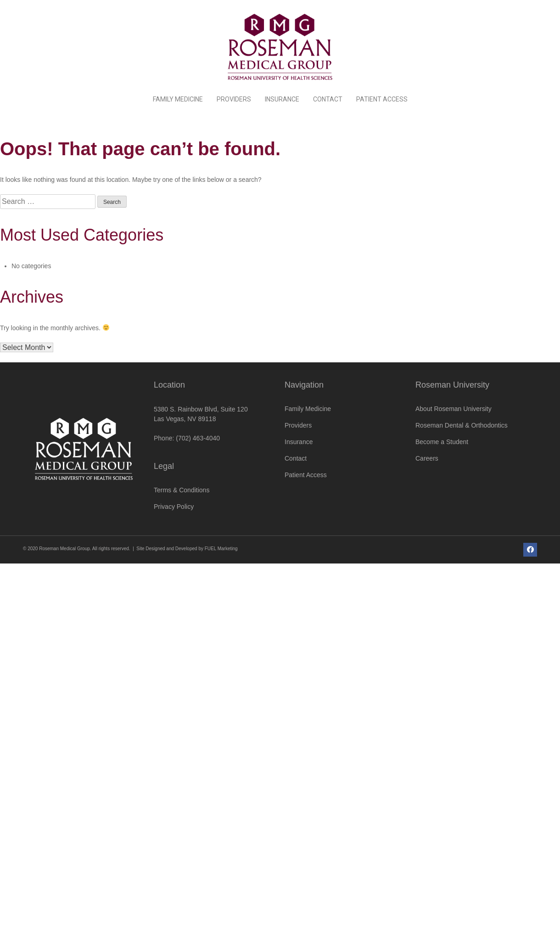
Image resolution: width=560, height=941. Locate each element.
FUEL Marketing (221, 549)
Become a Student (442, 442)
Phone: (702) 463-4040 (187, 438)
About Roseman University (454, 409)
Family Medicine (178, 99)
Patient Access (382, 99)
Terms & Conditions (182, 490)
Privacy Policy (174, 507)
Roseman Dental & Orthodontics (462, 425)
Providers (234, 99)
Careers (427, 458)
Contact (328, 99)
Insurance (282, 99)
